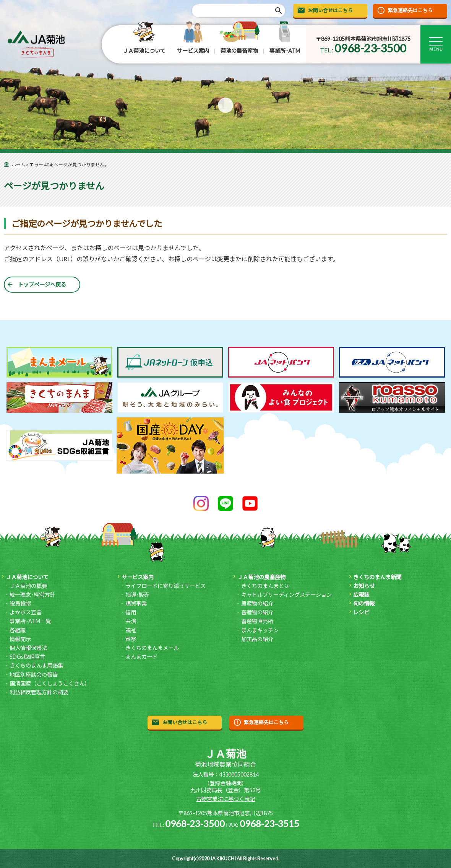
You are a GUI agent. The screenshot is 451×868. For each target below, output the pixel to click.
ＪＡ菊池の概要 (28, 586)
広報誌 (361, 595)
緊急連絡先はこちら (410, 10)
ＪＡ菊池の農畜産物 (261, 577)
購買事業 (136, 603)
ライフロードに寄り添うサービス (165, 586)
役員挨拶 (20, 603)
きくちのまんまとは (265, 586)
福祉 (131, 630)
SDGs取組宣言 (27, 657)
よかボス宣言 (26, 612)
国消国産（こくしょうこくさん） (50, 683)
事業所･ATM (285, 51)
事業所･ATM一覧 (30, 621)
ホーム (18, 165)
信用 (131, 612)
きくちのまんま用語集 (36, 665)
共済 (131, 621)
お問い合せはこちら (330, 10)
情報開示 (20, 639)
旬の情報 (364, 603)
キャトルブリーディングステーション (286, 595)
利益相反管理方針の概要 (39, 692)
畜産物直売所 (257, 621)
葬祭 (131, 639)
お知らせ (364, 586)
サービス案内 (193, 51)
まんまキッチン (260, 630)
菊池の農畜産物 (239, 51)
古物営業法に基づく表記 (226, 799)
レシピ (361, 612)
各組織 (18, 630)
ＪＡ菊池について (144, 51)
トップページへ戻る (42, 284)
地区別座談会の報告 (34, 675)
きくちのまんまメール (152, 648)
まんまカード (141, 657)
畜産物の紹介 (257, 612)
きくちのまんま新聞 (377, 577)
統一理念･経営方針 (32, 595)
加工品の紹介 (257, 639)
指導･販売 (137, 595)
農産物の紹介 (257, 603)
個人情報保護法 (28, 648)
